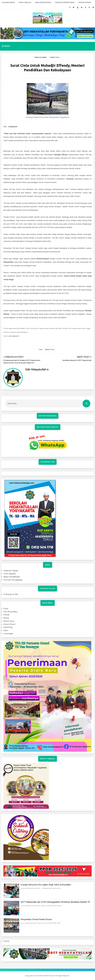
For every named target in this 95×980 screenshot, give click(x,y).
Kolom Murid (9, 624)
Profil (6, 609)
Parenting (8, 627)
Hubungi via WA (11, 594)
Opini (6, 630)
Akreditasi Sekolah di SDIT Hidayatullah (77, 360)
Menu (6, 46)
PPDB (6, 615)
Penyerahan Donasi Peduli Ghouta (36, 919)
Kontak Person (85, 2)
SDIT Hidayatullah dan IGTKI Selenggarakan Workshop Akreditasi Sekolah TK (55, 902)
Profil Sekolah (25, 2)
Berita (6, 618)
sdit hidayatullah (36, 370)
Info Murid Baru (10, 612)
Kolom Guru (50, 349)
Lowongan (8, 634)
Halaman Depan (8, 2)
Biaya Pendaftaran (43, 2)
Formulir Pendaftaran (65, 2)
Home (6, 941)
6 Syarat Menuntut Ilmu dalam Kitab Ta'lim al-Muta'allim (46, 885)
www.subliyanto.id (14, 336)
